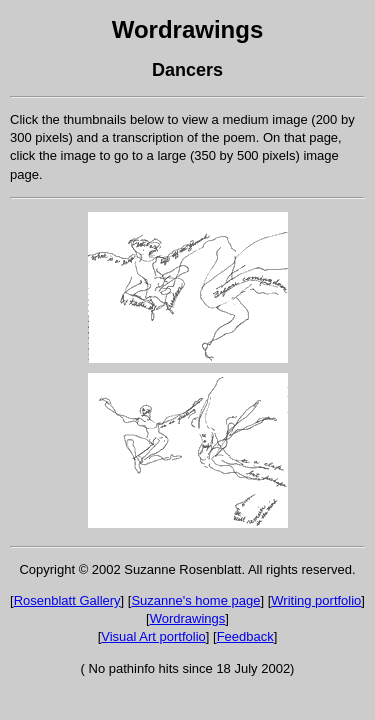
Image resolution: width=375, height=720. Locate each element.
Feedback (245, 636)
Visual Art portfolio (153, 636)
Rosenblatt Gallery (67, 600)
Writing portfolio (316, 600)
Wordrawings (188, 29)
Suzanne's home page (195, 600)
